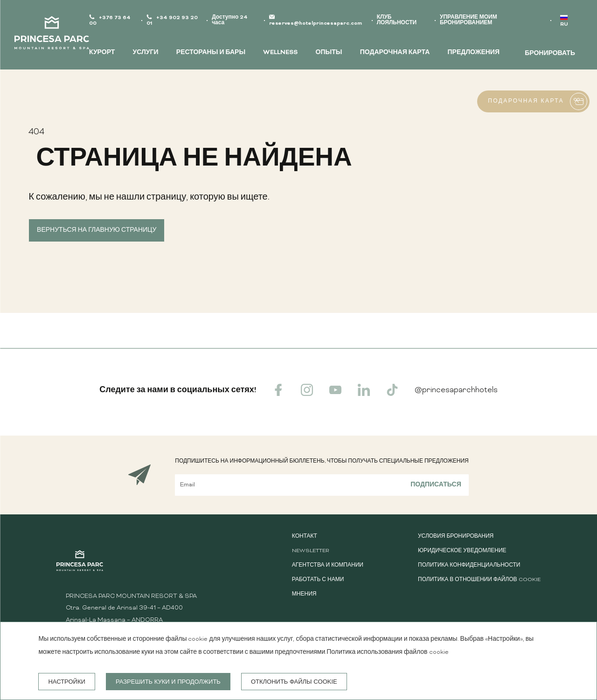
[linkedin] (364, 394)
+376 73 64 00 (110, 21)
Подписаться (436, 485)
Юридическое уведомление (462, 551)
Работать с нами (318, 580)
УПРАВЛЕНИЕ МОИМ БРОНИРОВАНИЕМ (469, 20)
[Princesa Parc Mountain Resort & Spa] (52, 35)
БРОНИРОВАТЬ (550, 54)
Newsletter (310, 551)
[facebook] (278, 394)
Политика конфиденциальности (469, 565)
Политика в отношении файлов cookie (479, 580)
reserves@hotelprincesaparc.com (316, 24)
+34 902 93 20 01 (172, 21)
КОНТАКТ (305, 537)
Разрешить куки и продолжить (168, 682)
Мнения (304, 594)
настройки (66, 682)
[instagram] (307, 394)
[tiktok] (392, 394)
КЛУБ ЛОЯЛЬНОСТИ (397, 20)
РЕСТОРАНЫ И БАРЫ (211, 53)
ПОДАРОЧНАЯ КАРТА (395, 53)
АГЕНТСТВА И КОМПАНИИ (328, 565)
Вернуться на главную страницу (97, 230)
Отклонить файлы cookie (294, 682)
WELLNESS (280, 53)
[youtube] (335, 394)
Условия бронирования (456, 537)
